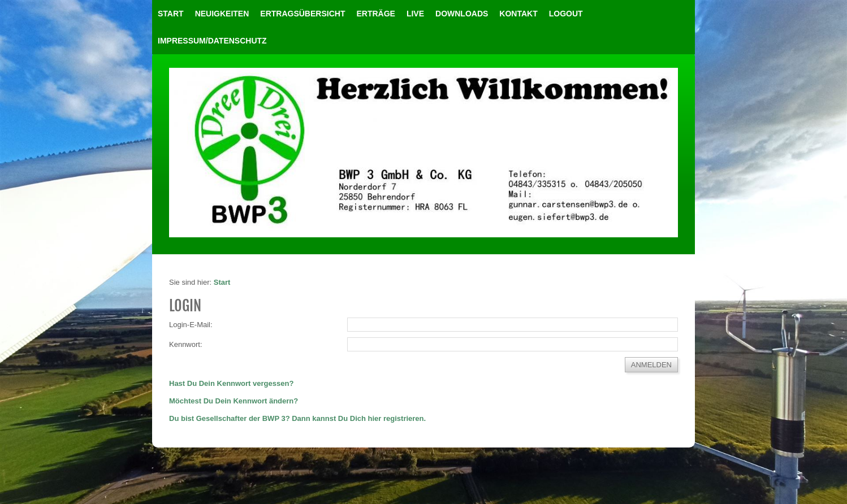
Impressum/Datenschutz (212, 41)
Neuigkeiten (222, 14)
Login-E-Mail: (191, 325)
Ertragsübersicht (302, 14)
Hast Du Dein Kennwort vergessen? (231, 383)
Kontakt (518, 14)
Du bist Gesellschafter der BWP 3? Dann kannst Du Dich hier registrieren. (297, 418)
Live (415, 14)
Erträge (375, 14)
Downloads (462, 14)
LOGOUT (566, 14)
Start (171, 14)
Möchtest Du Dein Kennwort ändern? (234, 401)
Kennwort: (186, 344)
